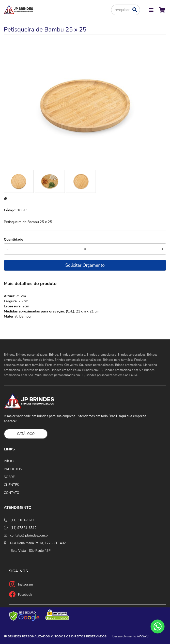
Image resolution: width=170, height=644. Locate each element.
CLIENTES (11, 485)
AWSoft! (143, 636)
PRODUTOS (13, 469)
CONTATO (12, 493)
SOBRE (9, 477)
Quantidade (13, 239)
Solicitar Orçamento (85, 265)
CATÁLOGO (26, 434)
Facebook (25, 595)
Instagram (26, 585)
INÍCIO (9, 461)
